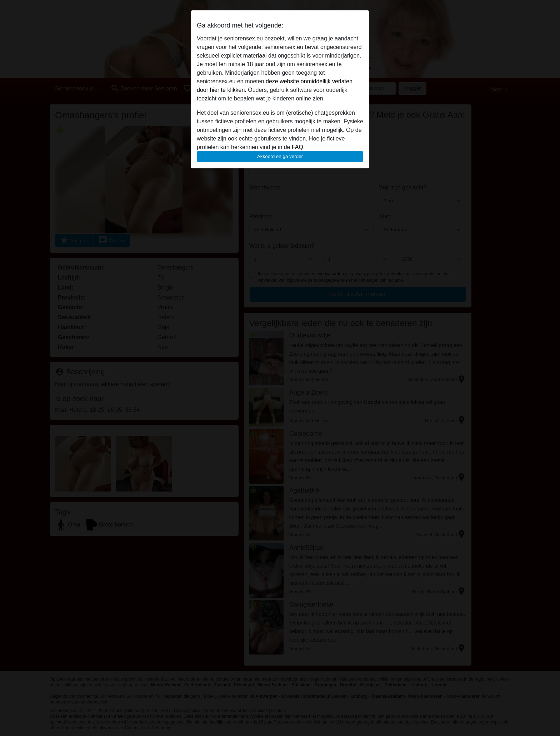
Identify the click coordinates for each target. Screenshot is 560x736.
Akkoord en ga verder (280, 156)
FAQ (297, 147)
